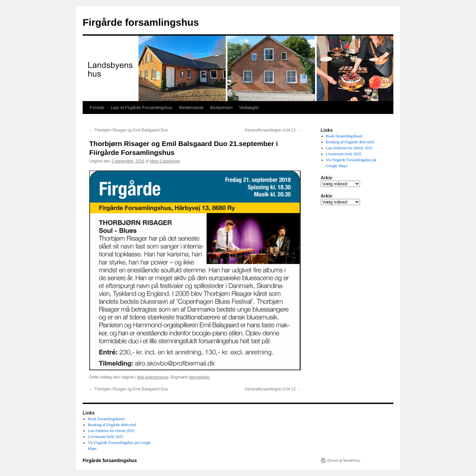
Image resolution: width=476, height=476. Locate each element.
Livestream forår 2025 (344, 154)
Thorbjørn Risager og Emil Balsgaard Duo (129, 130)
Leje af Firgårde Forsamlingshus (141, 108)
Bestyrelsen (221, 108)
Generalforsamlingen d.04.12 (273, 130)
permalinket (199, 377)
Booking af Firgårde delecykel (350, 142)
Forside (97, 108)
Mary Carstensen (165, 161)
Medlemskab (191, 108)
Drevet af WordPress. (344, 460)
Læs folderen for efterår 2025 (349, 148)
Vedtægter (249, 108)
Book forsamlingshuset (344, 136)
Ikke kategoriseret (153, 377)
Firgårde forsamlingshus (141, 22)
